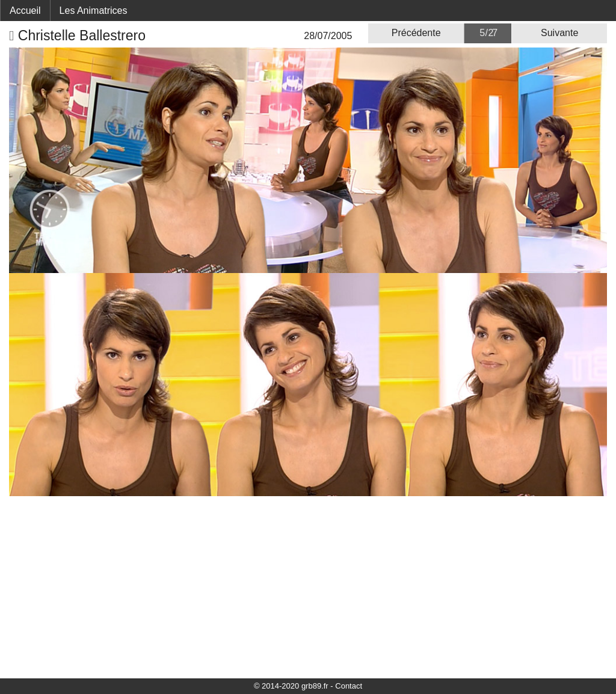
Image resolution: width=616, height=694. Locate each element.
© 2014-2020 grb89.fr (291, 686)
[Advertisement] (308, 586)
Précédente (416, 33)
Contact (349, 686)
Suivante (559, 33)
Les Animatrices (94, 11)
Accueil (25, 11)
